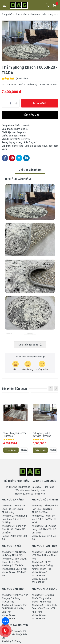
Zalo (5, 621)
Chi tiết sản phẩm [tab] (30, 170)
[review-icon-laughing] (16, 366)
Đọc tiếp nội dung (30, 345)
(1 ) (22, 78)
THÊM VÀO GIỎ (30, 115)
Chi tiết (24, 450)
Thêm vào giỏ (11, 450)
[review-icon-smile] (28, 366)
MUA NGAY (40, 103)
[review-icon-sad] (42, 366)
